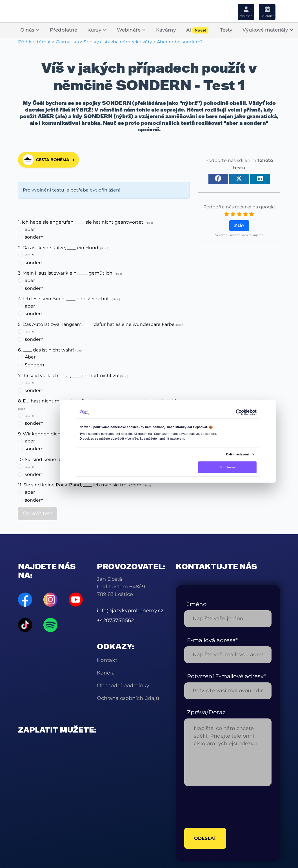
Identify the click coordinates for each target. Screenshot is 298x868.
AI (197, 30)
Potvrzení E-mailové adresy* (227, 676)
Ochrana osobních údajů (128, 698)
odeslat (205, 838)
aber (30, 229)
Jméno (197, 604)
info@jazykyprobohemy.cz (130, 611)
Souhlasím (227, 467)
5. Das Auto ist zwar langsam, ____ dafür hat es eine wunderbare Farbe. (97, 324)
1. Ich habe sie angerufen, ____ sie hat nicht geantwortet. (81, 222)
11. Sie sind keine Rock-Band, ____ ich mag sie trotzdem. (80, 485)
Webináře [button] (131, 30)
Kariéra (106, 673)
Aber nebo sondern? (180, 42)
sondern (34, 237)
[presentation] (227, 807)
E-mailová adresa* (212, 640)
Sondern (35, 365)
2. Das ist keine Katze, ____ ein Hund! (59, 248)
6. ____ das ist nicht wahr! (46, 350)
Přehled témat (35, 42)
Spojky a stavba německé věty (118, 42)
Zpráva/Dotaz (206, 712)
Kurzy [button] (97, 30)
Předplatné (64, 30)
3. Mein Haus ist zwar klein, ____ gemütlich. (66, 273)
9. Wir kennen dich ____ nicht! (51, 434)
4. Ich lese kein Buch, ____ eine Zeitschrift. (65, 299)
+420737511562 (115, 620)
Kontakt (107, 660)
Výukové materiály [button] (268, 30)
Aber (30, 357)
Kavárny (166, 30)
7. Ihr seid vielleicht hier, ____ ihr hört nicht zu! (69, 376)
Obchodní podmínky (123, 686)
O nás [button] (30, 30)
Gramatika (67, 42)
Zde (239, 226)
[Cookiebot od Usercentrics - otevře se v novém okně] (239, 412)
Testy (226, 30)
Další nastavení (237, 454)
